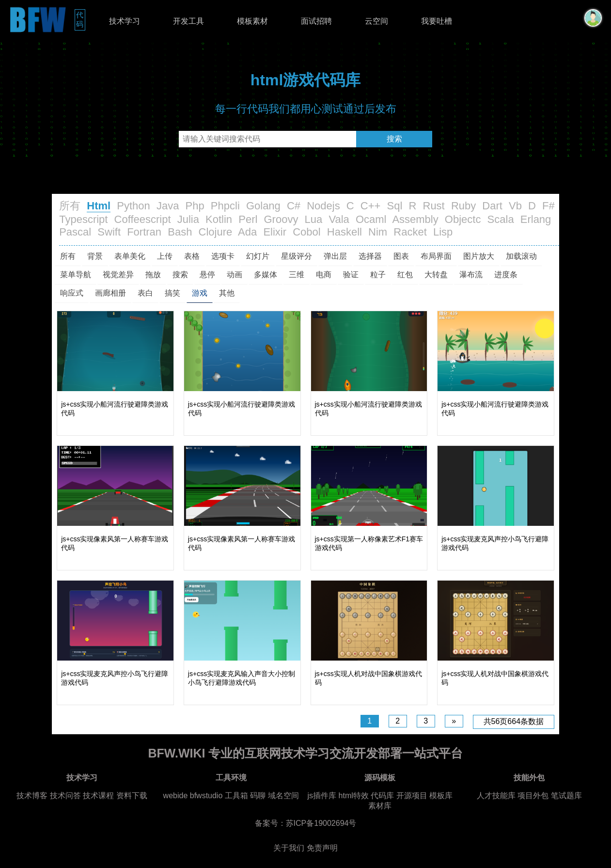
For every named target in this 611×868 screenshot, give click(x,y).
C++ (371, 206)
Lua (314, 219)
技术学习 (125, 21)
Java (168, 206)
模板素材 (252, 21)
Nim (378, 232)
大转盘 (436, 275)
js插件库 (322, 796)
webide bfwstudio (194, 796)
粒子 (378, 275)
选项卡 (223, 256)
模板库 (441, 796)
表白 (145, 293)
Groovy (281, 219)
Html (99, 206)
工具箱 (236, 796)
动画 (235, 275)
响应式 (72, 293)
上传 (165, 256)
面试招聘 (316, 21)
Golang (263, 206)
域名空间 (283, 796)
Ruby (463, 206)
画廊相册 (110, 293)
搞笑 (172, 293)
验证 (351, 275)
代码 (81, 19)
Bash (180, 232)
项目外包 (533, 796)
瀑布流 (471, 275)
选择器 (370, 256)
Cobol (306, 232)
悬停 (207, 275)
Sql (395, 206)
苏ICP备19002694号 (321, 823)
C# (294, 206)
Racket (410, 232)
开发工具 (188, 21)
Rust (434, 206)
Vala (339, 219)
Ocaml (371, 219)
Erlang (536, 219)
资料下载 (132, 796)
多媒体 (266, 275)
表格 (192, 256)
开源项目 (412, 796)
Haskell (345, 232)
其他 (227, 293)
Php (195, 206)
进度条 (506, 275)
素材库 (380, 806)
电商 (324, 275)
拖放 (153, 275)
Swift (109, 232)
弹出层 (335, 256)
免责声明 (322, 848)
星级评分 (297, 256)
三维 (297, 275)
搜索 (394, 139)
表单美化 (130, 256)
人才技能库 (496, 796)
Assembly (415, 219)
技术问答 (65, 796)
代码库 (382, 796)
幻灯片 (258, 256)
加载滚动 (521, 256)
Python (133, 206)
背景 (95, 256)
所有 (70, 206)
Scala (501, 219)
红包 (405, 275)
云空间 (376, 21)
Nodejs (323, 206)
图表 (401, 256)
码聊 (258, 796)
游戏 (200, 293)
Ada (247, 232)
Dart (492, 206)
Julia (188, 219)
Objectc (463, 219)
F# (548, 206)
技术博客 (32, 796)
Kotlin (219, 219)
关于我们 (289, 848)
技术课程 (98, 796)
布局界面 (436, 256)
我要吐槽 (437, 21)
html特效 (354, 796)
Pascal (75, 232)
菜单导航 (76, 275)
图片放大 (479, 256)
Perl (248, 219)
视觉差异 (118, 275)
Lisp (443, 232)
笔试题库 (566, 796)
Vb (515, 206)
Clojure (216, 232)
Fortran (144, 232)
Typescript (83, 219)
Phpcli (225, 206)
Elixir (275, 232)
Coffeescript (143, 219)
